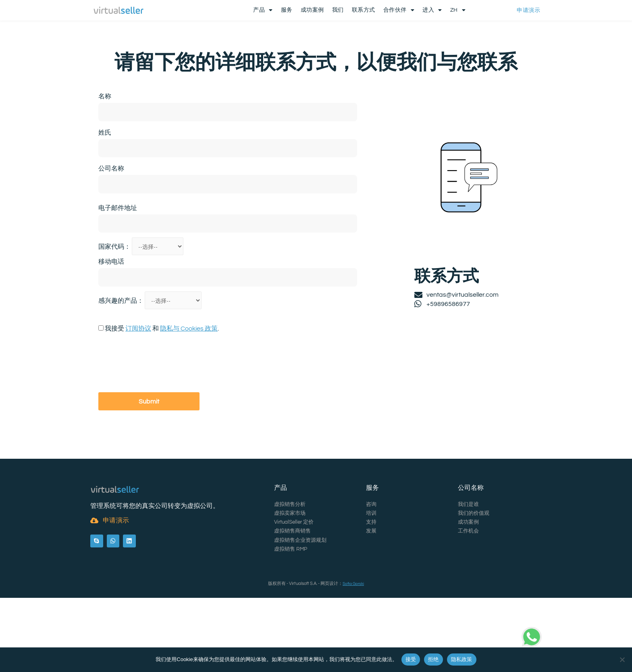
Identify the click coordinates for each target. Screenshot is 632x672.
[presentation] (160, 396)
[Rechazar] (622, 660)
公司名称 (111, 199)
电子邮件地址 (118, 238)
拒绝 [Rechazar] (433, 659)
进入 (432, 11)
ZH (458, 11)
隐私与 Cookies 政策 (189, 361)
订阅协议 (138, 361)
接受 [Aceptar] (411, 659)
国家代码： (115, 278)
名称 (105, 127)
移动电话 (111, 293)
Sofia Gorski (353, 586)
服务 (287, 11)
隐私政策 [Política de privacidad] (462, 659)
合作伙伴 (399, 11)
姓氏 (105, 163)
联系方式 (364, 11)
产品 (263, 11)
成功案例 (312, 11)
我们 (338, 11)
